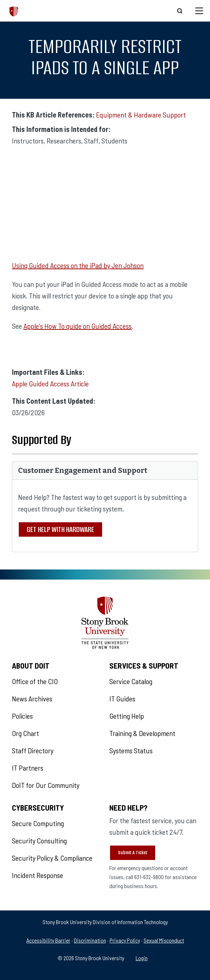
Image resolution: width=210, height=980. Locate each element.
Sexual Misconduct (164, 940)
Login (142, 958)
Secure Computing (38, 823)
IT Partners (28, 768)
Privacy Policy (125, 940)
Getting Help (127, 716)
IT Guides (122, 699)
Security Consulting (39, 841)
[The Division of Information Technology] (14, 11)
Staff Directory (33, 750)
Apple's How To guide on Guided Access (78, 326)
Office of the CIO (35, 681)
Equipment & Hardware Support (141, 115)
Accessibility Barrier (48, 940)
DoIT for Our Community (46, 785)
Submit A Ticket (133, 853)
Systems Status (131, 750)
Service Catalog (131, 681)
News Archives (32, 699)
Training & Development (142, 733)
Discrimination (90, 940)
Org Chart (25, 733)
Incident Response (38, 875)
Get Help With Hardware (60, 529)
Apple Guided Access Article (50, 383)
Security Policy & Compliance (52, 858)
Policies (22, 716)
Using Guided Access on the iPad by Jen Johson (78, 265)
